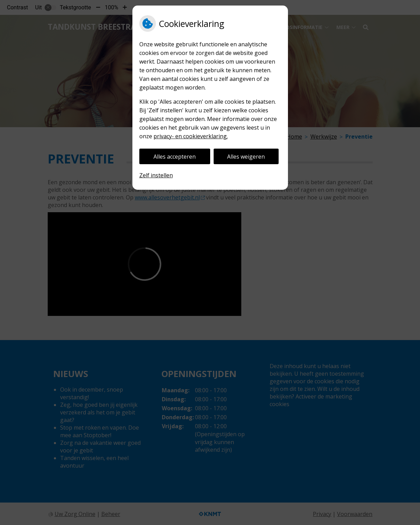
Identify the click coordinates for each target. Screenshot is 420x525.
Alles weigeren (246, 157)
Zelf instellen (156, 175)
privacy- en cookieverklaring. (191, 136)
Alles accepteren (175, 157)
